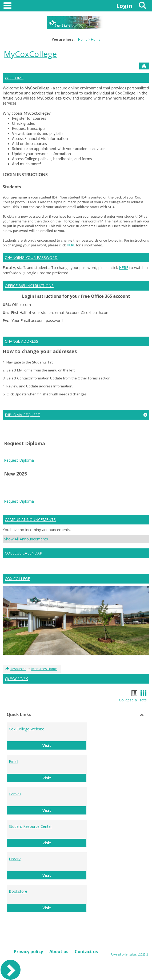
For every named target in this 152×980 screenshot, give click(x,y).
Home (83, 40)
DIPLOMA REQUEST (22, 415)
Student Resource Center (30, 826)
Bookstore (18, 891)
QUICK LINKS (16, 679)
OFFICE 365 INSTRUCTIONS (29, 286)
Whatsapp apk (119, 495)
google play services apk (25, 490)
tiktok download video (96, 484)
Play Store (133, 490)
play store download (22, 484)
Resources (18, 669)
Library (15, 859)
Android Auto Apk (131, 484)
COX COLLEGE (17, 579)
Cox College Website (27, 729)
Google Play (14, 495)
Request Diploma (19, 460)
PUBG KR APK (68, 495)
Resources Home (44, 669)
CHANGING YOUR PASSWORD (31, 257)
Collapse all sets (133, 700)
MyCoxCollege (30, 54)
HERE (71, 245)
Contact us (86, 952)
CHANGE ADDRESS (21, 341)
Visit (65, 745)
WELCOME (14, 78)
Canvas (15, 794)
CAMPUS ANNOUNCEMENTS (30, 520)
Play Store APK (110, 490)
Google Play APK (40, 495)
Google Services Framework (71, 490)
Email (13, 761)
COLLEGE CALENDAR (23, 553)
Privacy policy (28, 952)
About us (59, 952)
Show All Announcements (26, 539)
